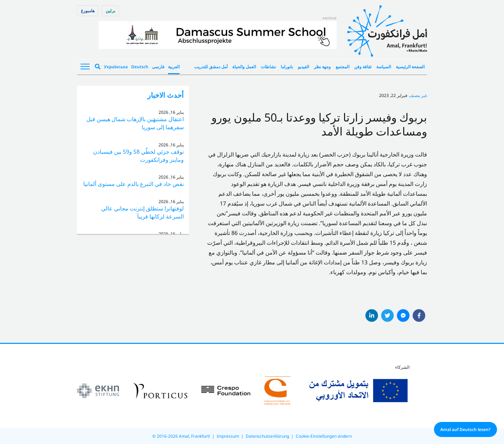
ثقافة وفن (363, 67)
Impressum (228, 436)
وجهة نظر (322, 67)
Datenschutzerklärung (267, 436)
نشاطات (268, 67)
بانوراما (287, 67)
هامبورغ (88, 11)
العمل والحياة (244, 67)
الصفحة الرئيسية (410, 67)
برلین (110, 11)
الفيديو (303, 67)
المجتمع (342, 67)
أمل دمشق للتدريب (211, 67)
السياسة (384, 67)
